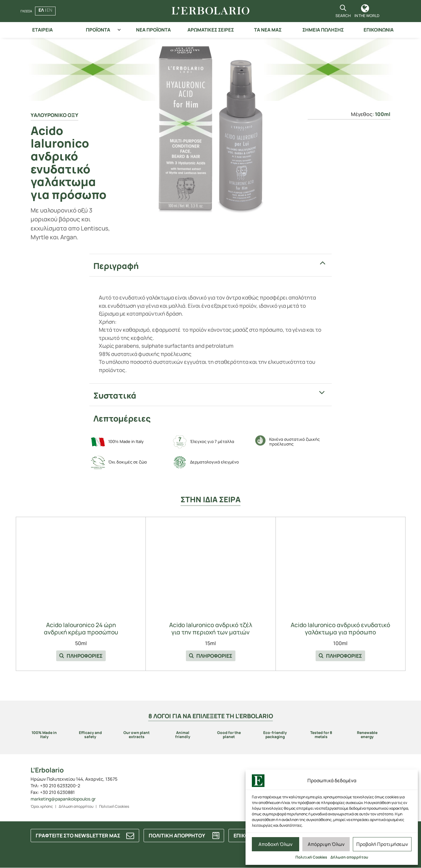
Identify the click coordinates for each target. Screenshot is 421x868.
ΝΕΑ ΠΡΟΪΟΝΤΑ (153, 30)
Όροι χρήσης (42, 806)
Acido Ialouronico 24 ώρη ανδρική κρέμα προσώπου (81, 629)
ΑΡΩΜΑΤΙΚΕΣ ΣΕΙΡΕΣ (211, 30)
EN (49, 10)
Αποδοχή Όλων (276, 844)
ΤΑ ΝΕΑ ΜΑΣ (268, 30)
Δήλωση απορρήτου (349, 857)
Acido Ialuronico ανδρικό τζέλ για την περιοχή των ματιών (211, 629)
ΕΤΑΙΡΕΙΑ (42, 30)
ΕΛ (41, 10)
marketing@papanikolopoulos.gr (63, 799)
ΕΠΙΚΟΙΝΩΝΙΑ (379, 30)
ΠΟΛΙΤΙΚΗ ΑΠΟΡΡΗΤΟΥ (177, 836)
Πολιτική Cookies (311, 857)
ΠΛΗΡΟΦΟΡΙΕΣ (81, 656)
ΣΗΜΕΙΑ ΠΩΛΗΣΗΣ (323, 30)
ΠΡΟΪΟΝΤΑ (98, 30)
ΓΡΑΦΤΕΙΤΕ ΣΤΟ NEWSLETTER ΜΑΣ (78, 836)
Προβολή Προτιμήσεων (382, 844)
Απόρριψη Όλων (326, 844)
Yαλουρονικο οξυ (54, 115)
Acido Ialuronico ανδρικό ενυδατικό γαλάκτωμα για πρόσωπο (340, 629)
